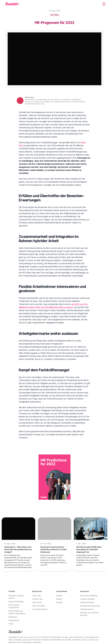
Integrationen (14, 620)
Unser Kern (37, 596)
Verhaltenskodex (87, 609)
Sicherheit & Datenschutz (90, 606)
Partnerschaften (39, 606)
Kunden (59, 599)
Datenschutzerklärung (89, 596)
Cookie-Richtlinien (87, 602)
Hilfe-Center (37, 602)
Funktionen (13, 617)
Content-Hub (38, 599)
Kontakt (59, 602)
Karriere (59, 596)
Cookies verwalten (87, 599)
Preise (11, 624)
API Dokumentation (40, 609)
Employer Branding (16, 602)
